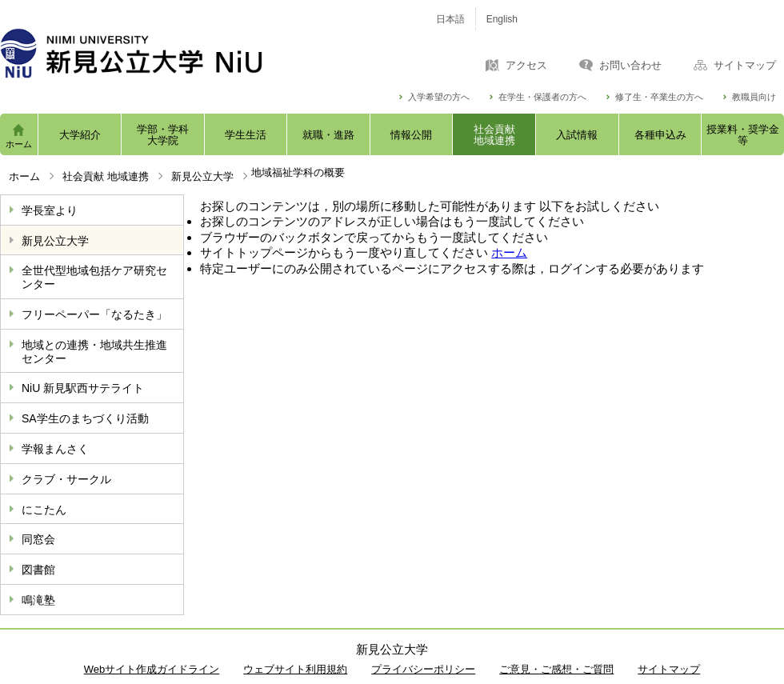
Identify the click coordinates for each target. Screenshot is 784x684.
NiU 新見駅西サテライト (83, 388)
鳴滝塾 (38, 600)
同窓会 (38, 539)
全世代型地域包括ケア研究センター (94, 277)
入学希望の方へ (439, 97)
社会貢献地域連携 (494, 135)
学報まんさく (55, 449)
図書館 (38, 570)
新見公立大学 (202, 176)
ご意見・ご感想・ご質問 (556, 669)
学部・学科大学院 (163, 135)
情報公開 (411, 135)
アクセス (526, 66)
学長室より (50, 210)
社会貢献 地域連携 (106, 176)
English (502, 19)
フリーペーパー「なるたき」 (94, 314)
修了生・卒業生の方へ (659, 97)
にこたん (44, 510)
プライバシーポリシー (423, 669)
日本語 (450, 19)
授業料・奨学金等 (743, 135)
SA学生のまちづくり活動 (85, 418)
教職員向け (754, 97)
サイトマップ (745, 66)
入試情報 (577, 135)
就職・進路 (328, 135)
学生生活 (246, 135)
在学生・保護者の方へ (542, 97)
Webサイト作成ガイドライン (152, 669)
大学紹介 (80, 135)
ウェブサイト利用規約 (295, 669)
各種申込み (660, 135)
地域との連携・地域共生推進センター (94, 352)
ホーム (19, 144)
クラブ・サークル (66, 479)
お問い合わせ (630, 66)
